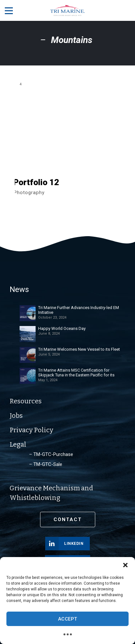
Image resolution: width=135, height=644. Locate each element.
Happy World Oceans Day (62, 328)
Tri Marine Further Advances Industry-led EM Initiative (79, 310)
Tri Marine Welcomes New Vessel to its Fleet (79, 349)
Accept (68, 619)
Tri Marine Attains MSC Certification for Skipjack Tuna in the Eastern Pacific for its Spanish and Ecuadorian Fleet (76, 373)
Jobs (16, 416)
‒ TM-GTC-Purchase (51, 454)
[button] (125, 565)
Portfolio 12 (36, 182)
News (19, 289)
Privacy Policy (31, 430)
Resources (26, 401)
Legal (18, 444)
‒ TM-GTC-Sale (46, 464)
